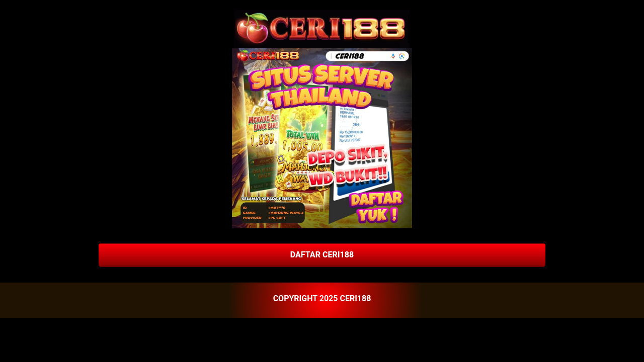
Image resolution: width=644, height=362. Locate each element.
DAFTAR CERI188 (322, 255)
